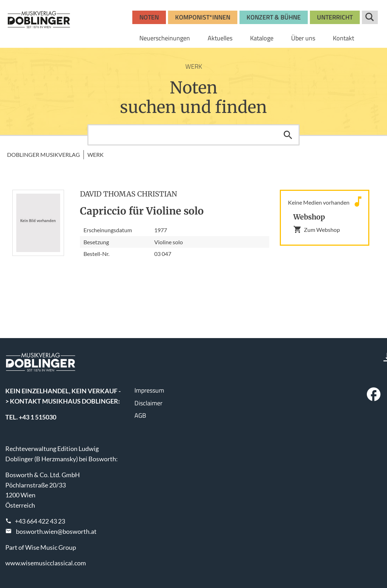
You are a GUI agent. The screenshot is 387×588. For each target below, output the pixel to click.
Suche (370, 17)
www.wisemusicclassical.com (46, 563)
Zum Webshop (317, 229)
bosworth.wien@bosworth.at (56, 531)
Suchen (288, 135)
